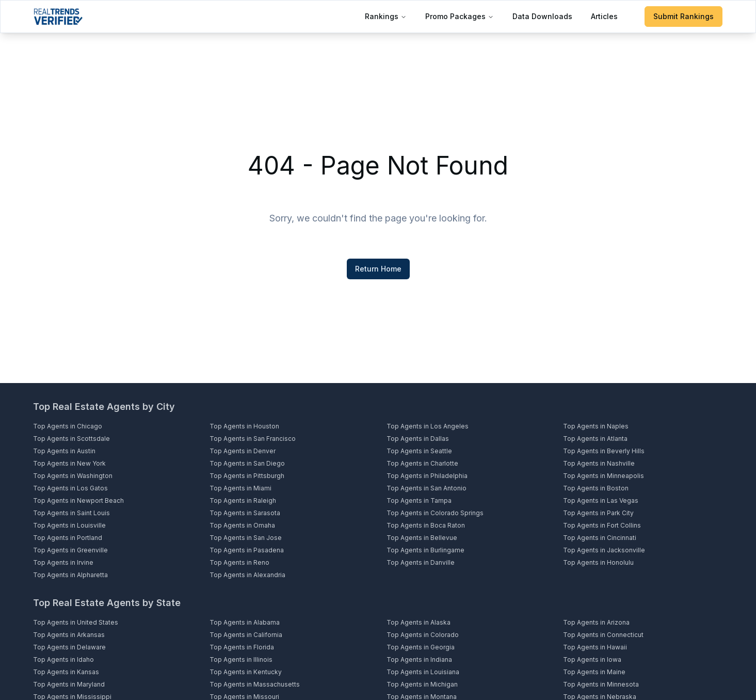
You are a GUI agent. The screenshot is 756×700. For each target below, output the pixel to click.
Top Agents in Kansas (66, 672)
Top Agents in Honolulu (598, 562)
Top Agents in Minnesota (601, 684)
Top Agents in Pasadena (247, 550)
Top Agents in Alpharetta (70, 575)
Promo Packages (460, 16)
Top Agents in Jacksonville (604, 550)
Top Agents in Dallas (418, 439)
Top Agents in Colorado (423, 635)
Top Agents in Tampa (419, 500)
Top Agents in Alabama (245, 622)
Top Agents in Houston (244, 426)
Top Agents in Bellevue (422, 538)
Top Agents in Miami (240, 488)
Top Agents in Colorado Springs (435, 513)
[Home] (58, 17)
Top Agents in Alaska (419, 622)
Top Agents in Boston (596, 488)
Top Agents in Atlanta (595, 439)
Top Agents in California (246, 635)
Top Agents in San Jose (246, 538)
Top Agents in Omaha (242, 525)
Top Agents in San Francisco (253, 439)
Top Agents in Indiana (419, 659)
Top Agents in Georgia (421, 647)
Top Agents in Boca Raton (426, 525)
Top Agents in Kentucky (246, 672)
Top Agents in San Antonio (427, 488)
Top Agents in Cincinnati (600, 538)
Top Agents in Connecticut (603, 635)
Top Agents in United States (76, 622)
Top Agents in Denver (243, 451)
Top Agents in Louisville (69, 525)
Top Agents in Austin (64, 451)
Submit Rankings (683, 16)
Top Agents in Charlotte (422, 463)
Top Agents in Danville (421, 562)
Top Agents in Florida (242, 647)
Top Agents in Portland (68, 538)
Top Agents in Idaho (63, 659)
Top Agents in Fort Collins (602, 525)
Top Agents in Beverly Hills (604, 451)
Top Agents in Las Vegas (601, 500)
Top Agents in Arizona (596, 622)
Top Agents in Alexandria (247, 575)
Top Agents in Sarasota (245, 513)
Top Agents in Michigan (422, 684)
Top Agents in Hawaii (595, 647)
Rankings (386, 16)
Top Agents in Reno (239, 562)
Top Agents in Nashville (599, 463)
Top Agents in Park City (598, 513)
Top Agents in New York (69, 463)
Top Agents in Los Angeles (428, 426)
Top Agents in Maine (594, 672)
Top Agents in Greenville (70, 550)
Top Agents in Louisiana (423, 672)
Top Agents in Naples (596, 426)
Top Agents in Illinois (241, 659)
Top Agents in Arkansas (69, 635)
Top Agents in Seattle (419, 451)
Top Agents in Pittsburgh (247, 476)
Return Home (378, 269)
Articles (604, 16)
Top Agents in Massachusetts (255, 684)
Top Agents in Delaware (69, 647)
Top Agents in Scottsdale (71, 439)
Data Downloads (542, 16)
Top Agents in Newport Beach (78, 500)
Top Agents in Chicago (68, 426)
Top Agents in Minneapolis (604, 476)
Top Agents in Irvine (63, 562)
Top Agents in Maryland (69, 684)
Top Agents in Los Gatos (70, 488)
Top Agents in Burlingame (425, 550)
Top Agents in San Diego (247, 463)
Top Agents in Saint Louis (71, 513)
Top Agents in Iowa (592, 659)
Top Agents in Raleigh (243, 500)
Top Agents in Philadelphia (427, 476)
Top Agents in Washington (73, 476)
